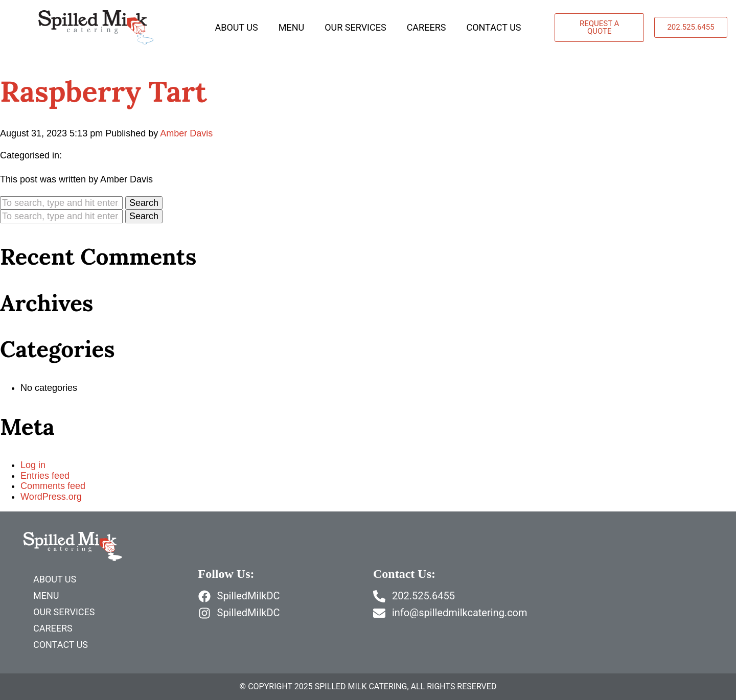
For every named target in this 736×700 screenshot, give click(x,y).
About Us (236, 27)
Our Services (355, 27)
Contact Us (493, 27)
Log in (33, 465)
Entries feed (45, 476)
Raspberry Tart (103, 91)
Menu (291, 27)
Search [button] (144, 203)
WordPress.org (51, 497)
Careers (427, 27)
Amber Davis (186, 133)
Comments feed (53, 486)
